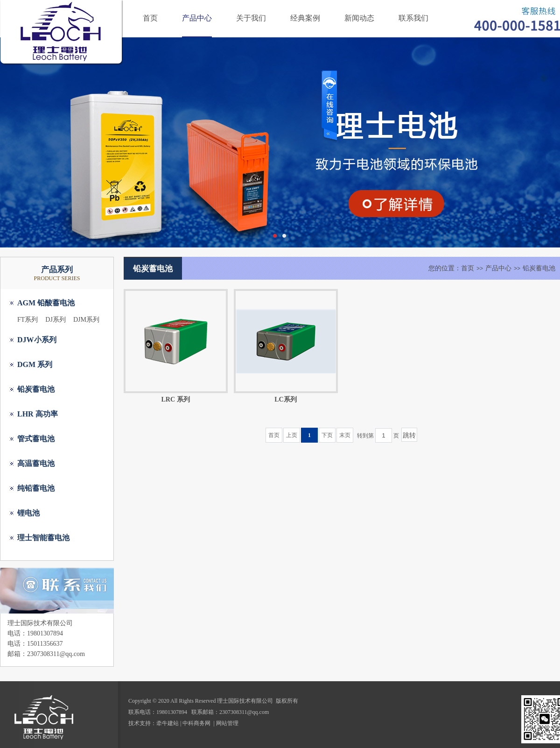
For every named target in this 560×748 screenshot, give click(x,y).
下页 (327, 435)
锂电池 (28, 513)
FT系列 (28, 320)
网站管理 (227, 723)
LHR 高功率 (38, 414)
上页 (292, 435)
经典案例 (305, 18)
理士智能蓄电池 (43, 538)
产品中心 (197, 18)
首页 (150, 18)
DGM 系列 (35, 364)
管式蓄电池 (36, 439)
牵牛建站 (168, 723)
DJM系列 (86, 320)
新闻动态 (359, 18)
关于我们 (251, 18)
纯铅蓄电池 (36, 488)
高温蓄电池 (36, 463)
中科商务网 (196, 723)
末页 (345, 435)
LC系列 (285, 399)
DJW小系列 (37, 340)
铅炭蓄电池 (36, 389)
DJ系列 (56, 320)
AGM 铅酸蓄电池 (46, 303)
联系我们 (413, 18)
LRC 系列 (175, 399)
